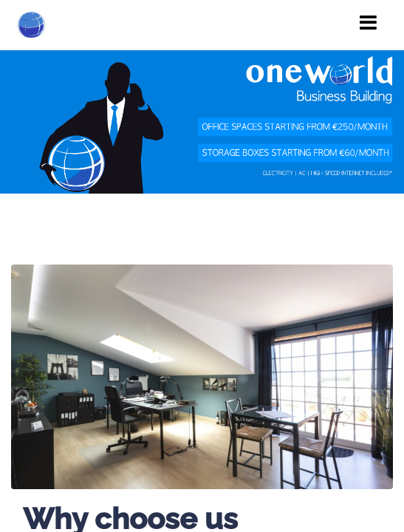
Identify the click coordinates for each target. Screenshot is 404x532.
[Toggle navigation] (368, 23)
